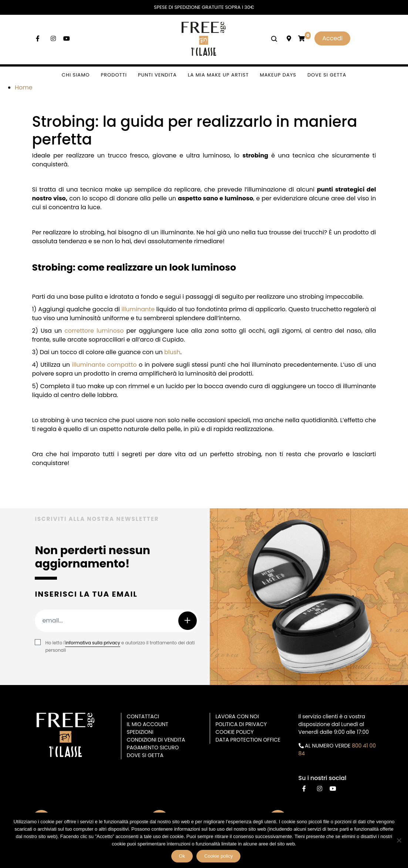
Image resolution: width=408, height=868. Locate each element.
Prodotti (114, 75)
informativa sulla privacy (92, 643)
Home (24, 87)
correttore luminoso (94, 331)
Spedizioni (140, 732)
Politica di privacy (241, 724)
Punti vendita (157, 75)
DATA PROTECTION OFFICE (248, 740)
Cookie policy (218, 856)
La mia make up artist (218, 75)
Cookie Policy (235, 732)
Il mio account (148, 724)
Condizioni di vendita (156, 740)
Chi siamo (76, 75)
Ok (182, 856)
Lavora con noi (237, 716)
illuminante (138, 309)
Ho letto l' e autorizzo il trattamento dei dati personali (120, 646)
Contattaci (143, 716)
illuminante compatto (104, 365)
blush (172, 352)
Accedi (332, 38)
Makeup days (278, 75)
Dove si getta (327, 75)
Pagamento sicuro (153, 747)
